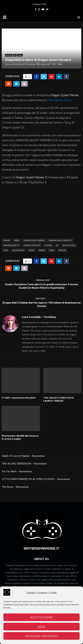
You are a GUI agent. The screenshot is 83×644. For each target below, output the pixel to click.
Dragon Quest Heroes (34, 240)
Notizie (9, 55)
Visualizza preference (42, 636)
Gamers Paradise (32, 245)
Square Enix (18, 250)
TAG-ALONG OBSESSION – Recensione (24, 464)
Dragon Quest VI (11, 245)
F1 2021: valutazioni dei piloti (19, 398)
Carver (7, 240)
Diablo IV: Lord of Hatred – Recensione (23, 456)
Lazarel (48, 245)
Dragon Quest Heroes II (60, 240)
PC (15, 55)
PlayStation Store (59, 100)
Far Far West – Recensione (17, 471)
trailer (62, 250)
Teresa (42, 250)
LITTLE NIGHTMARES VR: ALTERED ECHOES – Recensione (36, 479)
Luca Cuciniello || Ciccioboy (22, 64)
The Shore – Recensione (15, 487)
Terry (52, 250)
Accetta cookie (41, 617)
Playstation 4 (69, 245)
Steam (31, 250)
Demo (17, 240)
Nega (41, 627)
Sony (20, 55)
